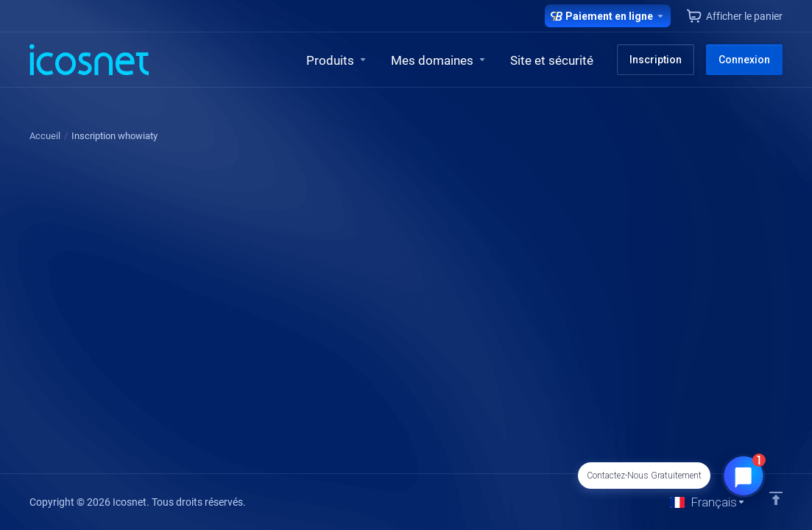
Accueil (45, 136)
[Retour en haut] (776, 498)
